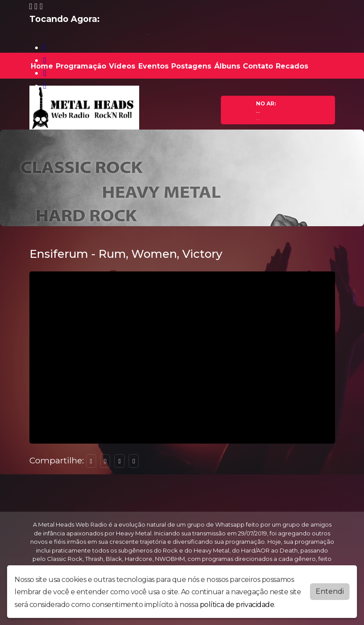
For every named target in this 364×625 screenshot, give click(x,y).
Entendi (330, 591)
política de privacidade (237, 605)
